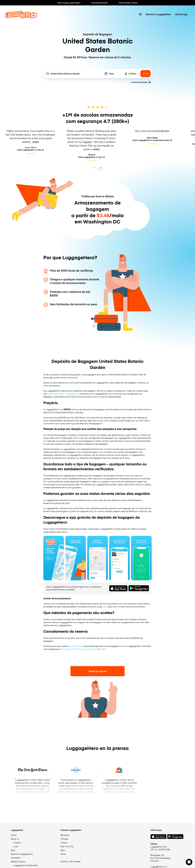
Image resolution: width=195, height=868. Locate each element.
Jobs (16, 846)
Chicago (64, 839)
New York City (67, 846)
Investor (17, 843)
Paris (63, 850)
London (64, 843)
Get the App (181, 14)
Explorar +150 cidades (71, 861)
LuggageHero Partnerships (26, 865)
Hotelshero (16, 858)
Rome (63, 854)
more (36, 142)
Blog (13, 850)
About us (15, 839)
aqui (105, 606)
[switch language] (140, 14)
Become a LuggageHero (158, 14)
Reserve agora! (97, 671)
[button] (189, 862)
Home (14, 835)
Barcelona (65, 835)
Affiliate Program (18, 862)
